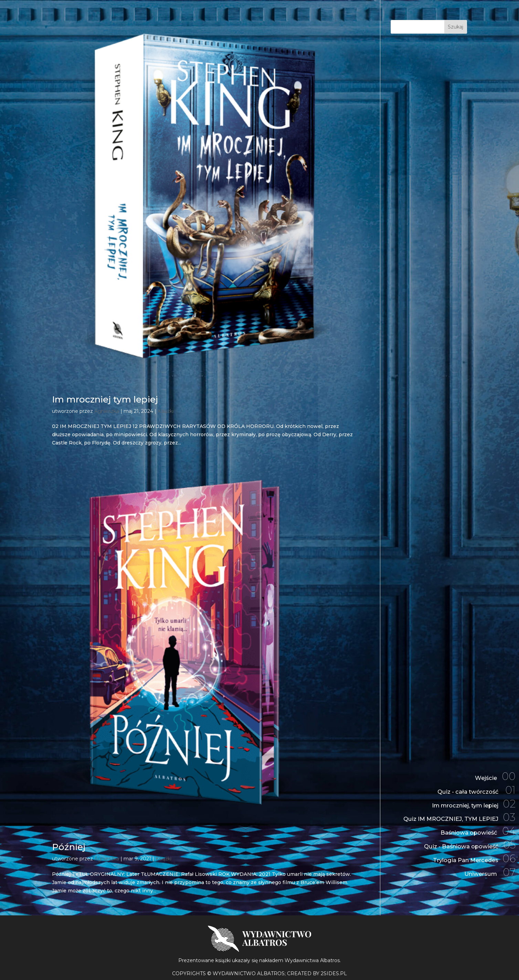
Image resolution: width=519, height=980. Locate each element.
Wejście (494, 767)
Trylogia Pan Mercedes (470, 857)
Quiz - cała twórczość (473, 781)
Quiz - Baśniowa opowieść (465, 842)
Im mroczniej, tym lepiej (469, 797)
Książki (166, 411)
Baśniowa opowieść (475, 827)
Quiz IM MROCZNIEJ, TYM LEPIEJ (454, 812)
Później (69, 847)
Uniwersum (487, 872)
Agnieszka (107, 411)
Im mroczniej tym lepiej (105, 399)
